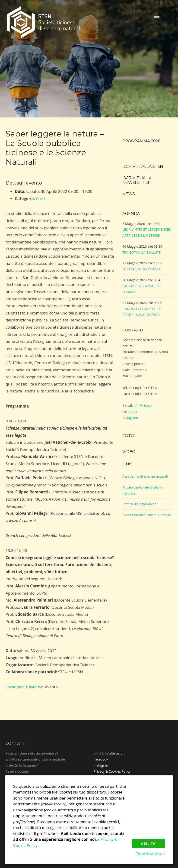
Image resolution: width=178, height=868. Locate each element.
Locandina (15, 687)
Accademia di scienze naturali (145, 476)
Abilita (148, 844)
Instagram (130, 417)
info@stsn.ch (143, 406)
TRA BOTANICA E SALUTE (141, 252)
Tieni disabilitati (150, 854)
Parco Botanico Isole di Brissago (147, 515)
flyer (33, 687)
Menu (157, 16)
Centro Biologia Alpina (139, 504)
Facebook (130, 412)
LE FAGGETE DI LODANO (141, 269)
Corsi (41, 199)
